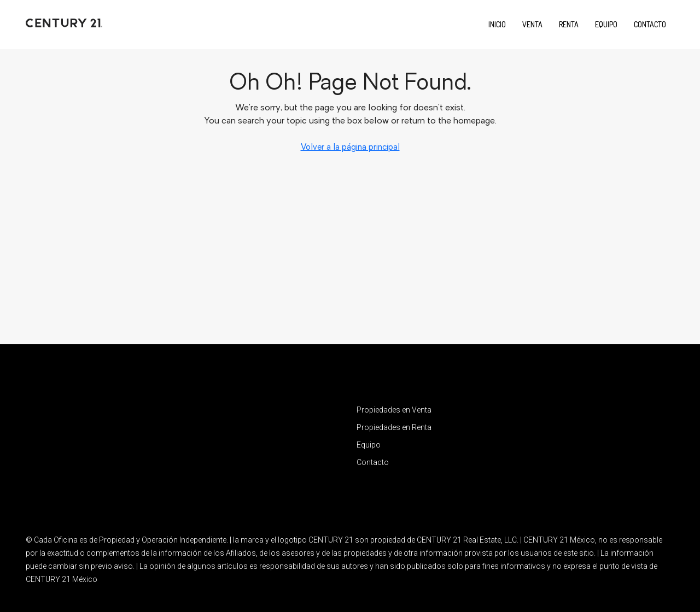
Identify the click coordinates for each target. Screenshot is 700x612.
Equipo (606, 24)
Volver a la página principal (350, 148)
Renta (569, 24)
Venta (532, 24)
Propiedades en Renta (394, 427)
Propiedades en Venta (394, 410)
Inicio (497, 24)
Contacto (650, 24)
